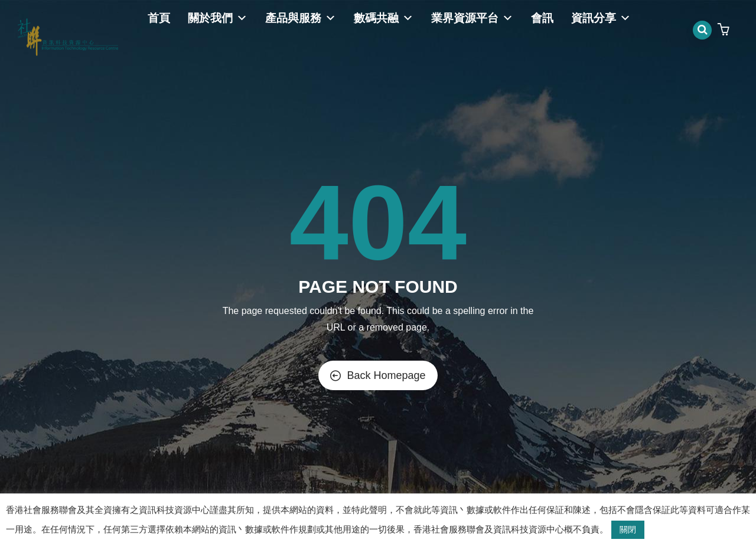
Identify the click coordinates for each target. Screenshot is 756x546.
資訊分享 (601, 18)
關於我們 (218, 18)
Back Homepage (378, 375)
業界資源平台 (472, 18)
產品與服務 (301, 18)
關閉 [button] (628, 529)
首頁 (159, 18)
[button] (725, 30)
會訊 (542, 18)
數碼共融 (384, 18)
